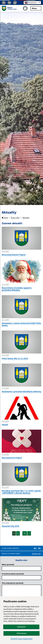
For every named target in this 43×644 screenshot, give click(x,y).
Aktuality (26, 218)
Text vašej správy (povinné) (13, 583)
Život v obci (15, 218)
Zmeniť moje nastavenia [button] (21, 639)
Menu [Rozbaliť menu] (36, 8)
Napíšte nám (36, 554)
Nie (40, 548)
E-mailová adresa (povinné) (13, 574)
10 (25, 533)
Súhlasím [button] (21, 627)
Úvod (5, 218)
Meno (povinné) (8, 564)
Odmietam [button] (22, 633)
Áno (36, 548)
